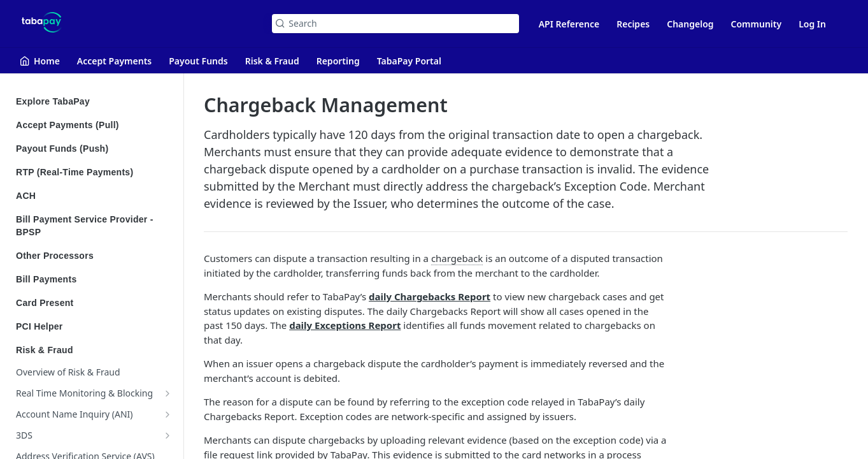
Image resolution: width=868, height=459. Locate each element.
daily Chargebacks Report (430, 296)
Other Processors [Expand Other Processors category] (94, 256)
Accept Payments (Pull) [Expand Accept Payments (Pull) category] (94, 125)
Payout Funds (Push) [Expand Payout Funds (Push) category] (94, 149)
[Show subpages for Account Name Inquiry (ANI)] (167, 414)
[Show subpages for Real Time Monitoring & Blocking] (167, 393)
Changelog (690, 24)
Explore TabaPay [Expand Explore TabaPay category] (94, 101)
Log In (812, 24)
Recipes (633, 24)
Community (757, 24)
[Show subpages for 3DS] (167, 435)
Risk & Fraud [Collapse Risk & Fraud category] (94, 350)
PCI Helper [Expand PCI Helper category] (94, 326)
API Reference (569, 24)
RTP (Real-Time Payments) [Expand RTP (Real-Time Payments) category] (94, 172)
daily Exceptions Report (345, 325)
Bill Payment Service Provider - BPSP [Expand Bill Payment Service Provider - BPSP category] (94, 226)
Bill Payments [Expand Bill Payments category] (94, 279)
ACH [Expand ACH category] (94, 196)
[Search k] (395, 24)
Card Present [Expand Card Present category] (94, 303)
